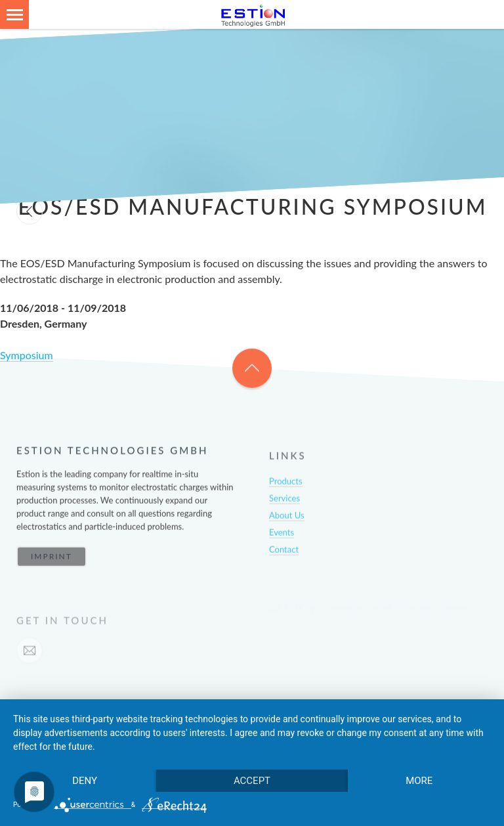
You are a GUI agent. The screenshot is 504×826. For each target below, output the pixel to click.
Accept (252, 781)
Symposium (27, 355)
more (419, 781)
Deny (85, 781)
